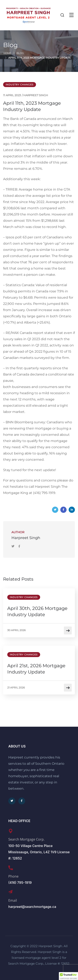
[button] (68, 976)
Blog (20, 53)
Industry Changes (20, 85)
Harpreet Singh (36, 95)
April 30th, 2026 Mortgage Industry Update (37, 611)
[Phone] (11, 868)
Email (13, 900)
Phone (13, 876)
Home (7, 53)
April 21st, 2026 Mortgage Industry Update (36, 669)
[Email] (10, 892)
